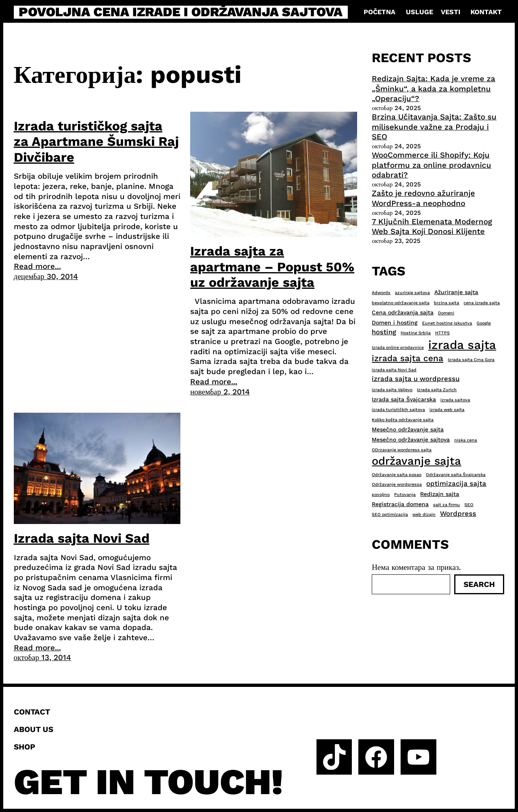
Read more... (37, 266)
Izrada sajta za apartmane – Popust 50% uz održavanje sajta (272, 267)
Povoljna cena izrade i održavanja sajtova (181, 12)
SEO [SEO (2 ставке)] (469, 505)
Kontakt (486, 12)
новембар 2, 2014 (220, 392)
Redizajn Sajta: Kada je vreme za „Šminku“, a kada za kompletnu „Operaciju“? (433, 89)
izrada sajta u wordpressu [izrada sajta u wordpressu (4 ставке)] (416, 379)
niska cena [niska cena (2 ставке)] (466, 440)
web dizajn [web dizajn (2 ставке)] (424, 514)
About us (34, 729)
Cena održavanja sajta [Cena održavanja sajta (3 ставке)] (403, 312)
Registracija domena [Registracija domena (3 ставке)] (400, 504)
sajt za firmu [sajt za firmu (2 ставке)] (446, 505)
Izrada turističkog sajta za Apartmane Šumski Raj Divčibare (96, 142)
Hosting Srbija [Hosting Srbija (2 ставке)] (416, 333)
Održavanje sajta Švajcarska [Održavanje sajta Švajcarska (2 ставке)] (456, 475)
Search (479, 584)
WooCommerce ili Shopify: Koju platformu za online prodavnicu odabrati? (431, 165)
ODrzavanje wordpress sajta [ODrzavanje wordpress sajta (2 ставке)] (402, 450)
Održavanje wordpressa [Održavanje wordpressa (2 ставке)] (397, 484)
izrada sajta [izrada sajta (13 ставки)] (462, 345)
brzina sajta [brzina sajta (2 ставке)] (446, 303)
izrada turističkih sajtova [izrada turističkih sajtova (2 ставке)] (398, 410)
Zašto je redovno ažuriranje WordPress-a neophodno (423, 198)
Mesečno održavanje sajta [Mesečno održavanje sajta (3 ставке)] (408, 429)
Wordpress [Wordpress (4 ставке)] (458, 513)
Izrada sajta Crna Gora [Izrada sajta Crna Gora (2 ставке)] (471, 360)
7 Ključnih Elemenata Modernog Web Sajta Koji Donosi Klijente (432, 227)
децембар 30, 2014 (46, 276)
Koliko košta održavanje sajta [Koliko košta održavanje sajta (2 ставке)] (403, 420)
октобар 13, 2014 (43, 657)
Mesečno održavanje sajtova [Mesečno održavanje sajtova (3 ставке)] (411, 440)
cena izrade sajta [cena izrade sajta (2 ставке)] (482, 303)
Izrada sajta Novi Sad (82, 538)
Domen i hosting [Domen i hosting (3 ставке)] (395, 323)
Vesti (451, 12)
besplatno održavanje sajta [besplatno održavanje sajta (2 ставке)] (401, 303)
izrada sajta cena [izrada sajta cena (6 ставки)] (407, 358)
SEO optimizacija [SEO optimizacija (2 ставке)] (390, 514)
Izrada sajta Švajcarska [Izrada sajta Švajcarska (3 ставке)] (404, 399)
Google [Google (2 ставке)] (484, 323)
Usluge (419, 12)
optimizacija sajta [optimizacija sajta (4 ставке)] (456, 483)
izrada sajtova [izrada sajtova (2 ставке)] (455, 400)
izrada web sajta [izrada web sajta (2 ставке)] (447, 410)
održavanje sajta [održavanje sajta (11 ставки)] (416, 461)
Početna (379, 12)
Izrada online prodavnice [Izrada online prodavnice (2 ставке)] (398, 348)
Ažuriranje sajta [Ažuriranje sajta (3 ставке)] (456, 292)
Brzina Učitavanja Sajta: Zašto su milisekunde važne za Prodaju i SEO (434, 127)
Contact (32, 712)
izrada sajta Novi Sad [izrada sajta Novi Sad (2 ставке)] (394, 370)
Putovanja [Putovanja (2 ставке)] (405, 495)
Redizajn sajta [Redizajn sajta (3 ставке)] (440, 494)
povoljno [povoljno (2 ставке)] (381, 495)
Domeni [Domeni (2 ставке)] (446, 313)
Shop (25, 747)
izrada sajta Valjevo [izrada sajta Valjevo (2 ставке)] (392, 390)
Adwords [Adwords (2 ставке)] (381, 293)
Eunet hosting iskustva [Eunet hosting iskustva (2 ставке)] (447, 323)
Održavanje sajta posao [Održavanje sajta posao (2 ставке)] (397, 475)
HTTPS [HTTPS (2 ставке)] (442, 333)
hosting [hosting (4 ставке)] (384, 332)
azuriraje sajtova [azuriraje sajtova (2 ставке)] (412, 293)
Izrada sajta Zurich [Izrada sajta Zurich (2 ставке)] (437, 390)
